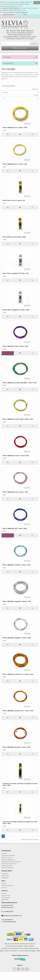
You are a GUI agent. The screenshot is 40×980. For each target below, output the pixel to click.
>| (14, 836)
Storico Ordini (6, 895)
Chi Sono (4, 853)
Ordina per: (35, 89)
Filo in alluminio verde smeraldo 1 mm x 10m (20, 383)
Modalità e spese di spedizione (11, 862)
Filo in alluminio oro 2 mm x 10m (15, 127)
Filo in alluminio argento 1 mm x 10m (17, 638)
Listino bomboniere (8, 868)
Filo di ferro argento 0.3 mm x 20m (16, 310)
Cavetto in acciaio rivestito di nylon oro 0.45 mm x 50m (20, 784)
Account (4, 893)
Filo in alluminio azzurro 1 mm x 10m (17, 565)
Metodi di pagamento (8, 860)
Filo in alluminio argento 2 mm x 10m (17, 601)
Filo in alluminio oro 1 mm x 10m (15, 164)
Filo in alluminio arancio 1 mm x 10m (16, 747)
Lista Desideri (6, 897)
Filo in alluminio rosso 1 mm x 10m (16, 455)
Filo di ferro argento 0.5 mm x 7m (16, 273)
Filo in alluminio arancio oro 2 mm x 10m (18, 674)
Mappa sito (5, 878)
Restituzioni (5, 876)
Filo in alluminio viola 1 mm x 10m (15, 346)
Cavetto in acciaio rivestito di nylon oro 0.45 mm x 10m (20, 822)
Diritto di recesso (7, 857)
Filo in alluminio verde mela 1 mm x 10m (18, 419)
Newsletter (5, 899)
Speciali (4, 888)
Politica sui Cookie (7, 866)
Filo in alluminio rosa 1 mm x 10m (15, 492)
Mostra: (36, 95)
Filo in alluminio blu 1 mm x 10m (15, 528)
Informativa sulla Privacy (9, 864)
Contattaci (5, 874)
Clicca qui (25, 12)
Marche (4, 883)
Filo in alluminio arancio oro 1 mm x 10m (18, 711)
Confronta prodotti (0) (8, 86)
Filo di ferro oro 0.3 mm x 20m (14, 237)
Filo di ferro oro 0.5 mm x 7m (14, 200)
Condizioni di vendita (8, 855)
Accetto (37, 3)
